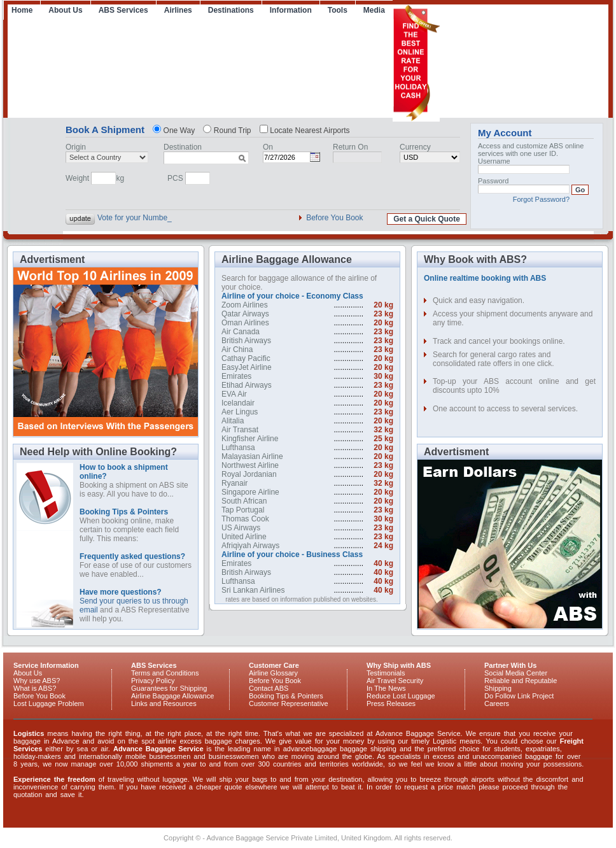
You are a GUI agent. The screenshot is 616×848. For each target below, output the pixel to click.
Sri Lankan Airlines (253, 590)
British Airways (246, 341)
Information (291, 10)
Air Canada (241, 332)
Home (22, 10)
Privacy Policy (153, 681)
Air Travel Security (395, 681)
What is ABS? (35, 688)
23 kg (383, 314)
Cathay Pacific (246, 358)
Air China (237, 350)
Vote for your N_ (125, 218)
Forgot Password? (541, 199)
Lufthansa (238, 448)
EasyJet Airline (247, 367)
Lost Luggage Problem (49, 703)
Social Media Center (516, 673)
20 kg (383, 305)
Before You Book (334, 218)
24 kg (383, 546)
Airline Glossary (273, 673)
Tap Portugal (243, 510)
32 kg (383, 430)
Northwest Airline (250, 465)
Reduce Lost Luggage (401, 696)
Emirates (236, 376)
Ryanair (234, 483)
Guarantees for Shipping (169, 688)
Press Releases (391, 703)
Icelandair (238, 403)
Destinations (231, 10)
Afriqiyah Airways (250, 546)
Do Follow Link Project (519, 696)
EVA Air (234, 394)
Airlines (178, 10)
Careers (497, 703)
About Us (65, 10)
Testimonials (386, 673)
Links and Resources (164, 703)
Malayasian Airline (252, 456)
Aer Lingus (240, 412)
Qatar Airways (245, 314)
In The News (386, 688)
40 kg (383, 563)
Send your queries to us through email (134, 601)
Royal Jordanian (249, 474)
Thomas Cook (245, 519)
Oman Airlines (245, 323)
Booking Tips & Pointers (286, 696)
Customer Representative (289, 703)
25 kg (383, 439)
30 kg (383, 376)
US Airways (241, 528)
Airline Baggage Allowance (172, 696)
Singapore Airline (250, 492)
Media (374, 10)
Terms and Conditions (165, 673)
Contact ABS (269, 688)
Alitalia (233, 421)
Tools (338, 10)
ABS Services (123, 10)
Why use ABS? (37, 681)
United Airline (244, 537)
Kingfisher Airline (250, 439)
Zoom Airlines (245, 305)
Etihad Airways (247, 385)
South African (244, 501)
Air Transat (240, 430)
